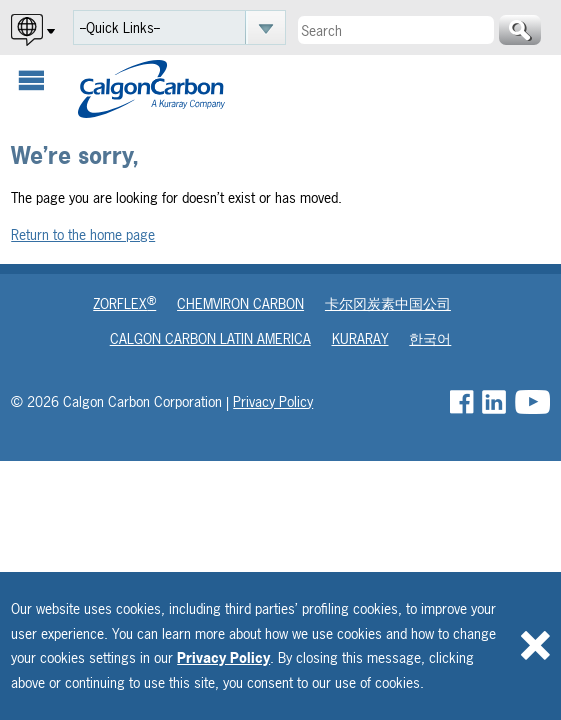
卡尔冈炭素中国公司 (388, 303)
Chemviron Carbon (240, 303)
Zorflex (124, 303)
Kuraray (360, 338)
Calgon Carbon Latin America (210, 338)
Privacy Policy (223, 657)
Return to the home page (83, 234)
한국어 (430, 338)
